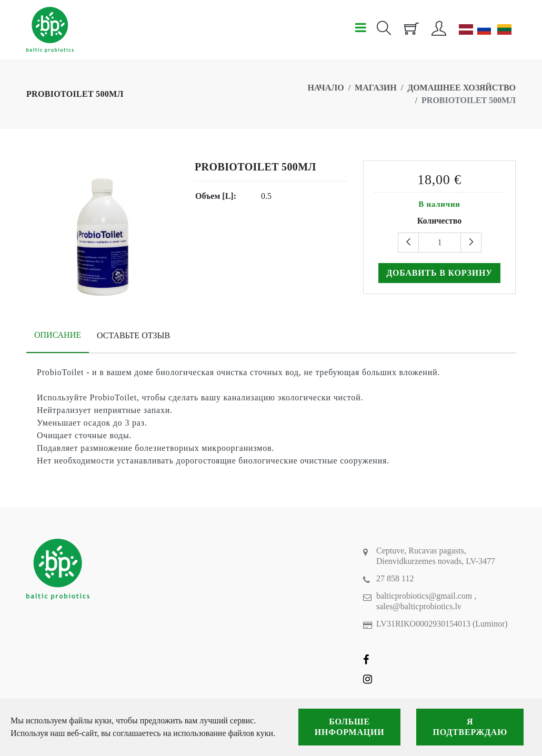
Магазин (376, 88)
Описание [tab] (58, 335)
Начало (325, 88)
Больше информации (350, 727)
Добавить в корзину (439, 273)
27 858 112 (395, 578)
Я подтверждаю (470, 727)
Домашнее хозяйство (461, 88)
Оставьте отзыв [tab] (133, 335)
